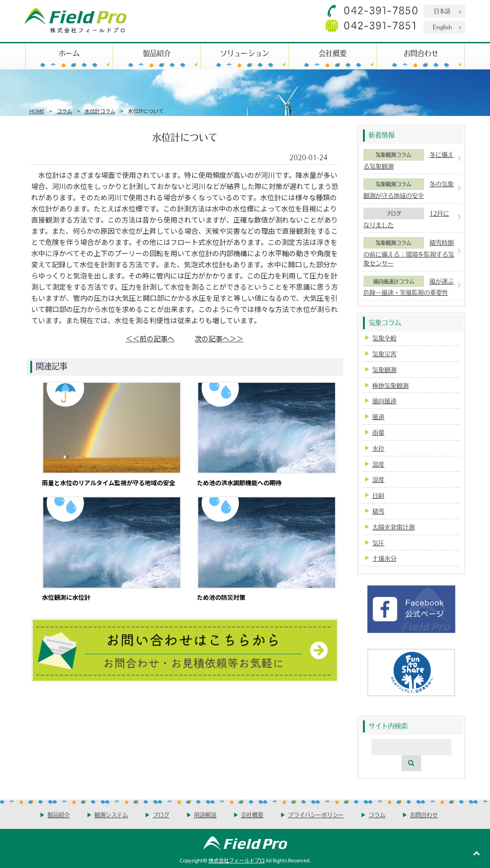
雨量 (378, 432)
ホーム (69, 53)
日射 (378, 495)
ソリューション (245, 53)
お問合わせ (421, 53)
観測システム (111, 815)
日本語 (442, 11)
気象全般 (384, 338)
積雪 (378, 511)
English (442, 27)
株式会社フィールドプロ (237, 860)
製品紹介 (157, 53)
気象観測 (384, 370)
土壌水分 (384, 558)
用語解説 (205, 815)
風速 (378, 417)
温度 (378, 464)
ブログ (393, 213)
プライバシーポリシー (316, 815)
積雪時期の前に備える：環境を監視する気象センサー (409, 253)
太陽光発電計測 (393, 527)
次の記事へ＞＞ (219, 338)
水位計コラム (100, 111)
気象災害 (384, 354)
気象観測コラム (393, 155)
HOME (37, 111)
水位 (378, 448)
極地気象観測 (390, 385)
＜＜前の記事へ (150, 338)
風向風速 (384, 401)
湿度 (378, 479)
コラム (64, 111)
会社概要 (333, 53)
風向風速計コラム (394, 281)
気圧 (378, 543)
